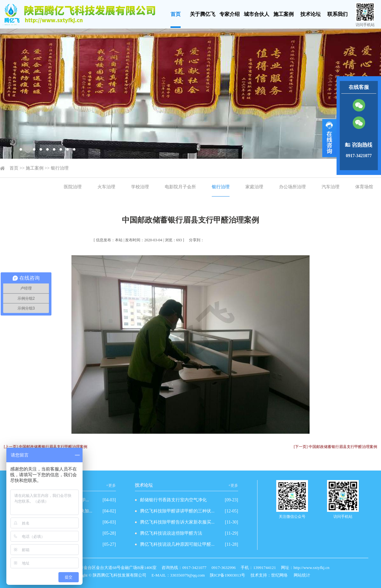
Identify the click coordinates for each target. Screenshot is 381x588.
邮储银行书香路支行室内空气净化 (173, 500)
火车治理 (106, 187)
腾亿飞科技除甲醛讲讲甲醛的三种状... (177, 511)
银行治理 (60, 168)
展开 (329, 138)
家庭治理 (254, 187)
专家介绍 (230, 14)
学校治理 (140, 187)
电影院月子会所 (180, 187)
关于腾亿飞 (203, 14)
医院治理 (73, 187)
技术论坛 (311, 14)
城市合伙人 (257, 14)
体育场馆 (364, 187)
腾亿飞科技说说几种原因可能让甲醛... (177, 544)
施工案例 (284, 14)
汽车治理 (331, 187)
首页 (176, 14)
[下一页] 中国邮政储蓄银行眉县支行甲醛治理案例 (335, 447)
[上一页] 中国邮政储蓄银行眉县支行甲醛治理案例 (46, 447)
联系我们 (338, 14)
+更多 (111, 485)
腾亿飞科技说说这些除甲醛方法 (171, 533)
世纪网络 (279, 575)
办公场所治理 (292, 187)
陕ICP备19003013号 (227, 575)
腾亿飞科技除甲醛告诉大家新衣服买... (177, 522)
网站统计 (302, 575)
